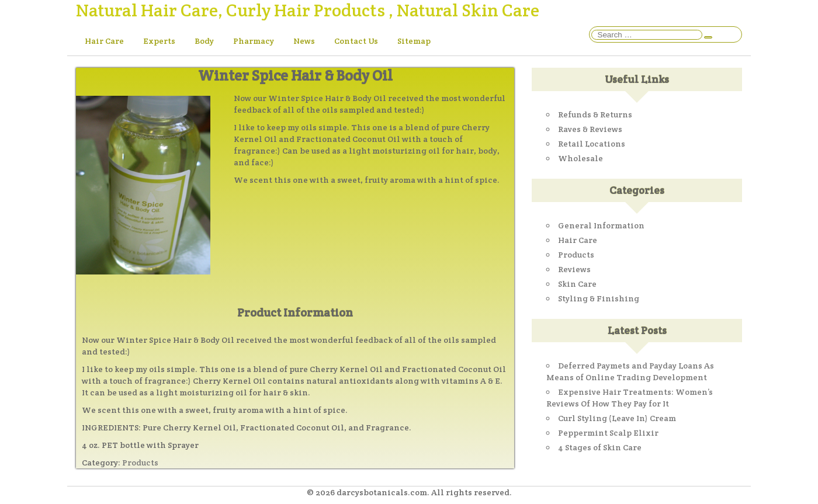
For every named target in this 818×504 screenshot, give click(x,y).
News (304, 41)
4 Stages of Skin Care (600, 447)
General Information (601, 225)
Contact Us (356, 41)
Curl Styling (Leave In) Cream (617, 418)
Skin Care (577, 284)
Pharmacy (254, 41)
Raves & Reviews (590, 129)
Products (140, 463)
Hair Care (104, 41)
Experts (159, 41)
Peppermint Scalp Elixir (608, 433)
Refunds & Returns (595, 114)
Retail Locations (592, 144)
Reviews (574, 269)
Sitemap (414, 41)
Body (204, 41)
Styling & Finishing (599, 298)
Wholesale (580, 158)
